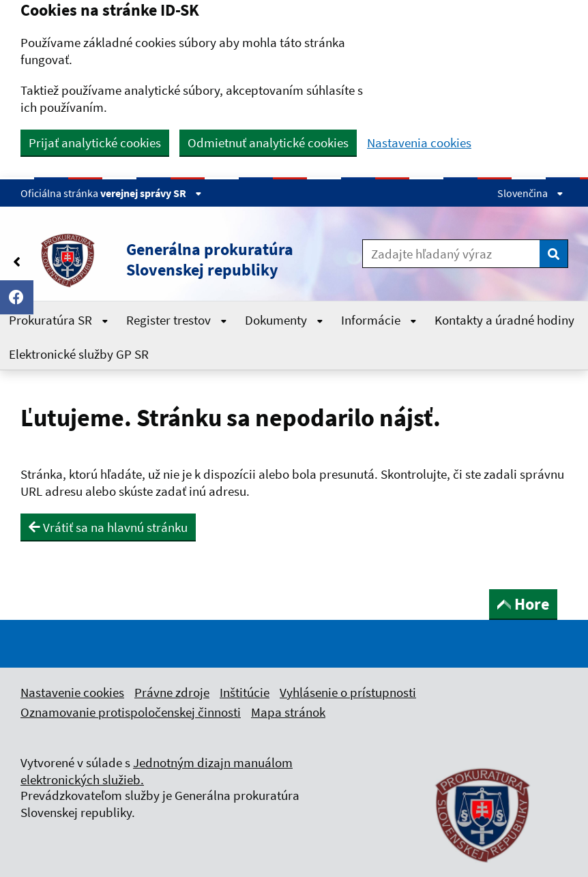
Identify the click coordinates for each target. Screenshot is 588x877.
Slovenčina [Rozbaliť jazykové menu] (530, 193)
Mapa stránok (288, 712)
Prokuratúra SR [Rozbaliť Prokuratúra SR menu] (59, 320)
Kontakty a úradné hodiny (504, 320)
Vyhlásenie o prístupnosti (348, 692)
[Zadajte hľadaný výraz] (451, 254)
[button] (180, 260)
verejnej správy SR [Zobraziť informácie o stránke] (151, 193)
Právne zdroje (172, 692)
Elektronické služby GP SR (79, 354)
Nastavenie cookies (72, 692)
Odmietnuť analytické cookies (268, 143)
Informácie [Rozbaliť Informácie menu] (379, 320)
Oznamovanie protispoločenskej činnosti (131, 712)
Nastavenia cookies (419, 143)
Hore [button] (523, 604)
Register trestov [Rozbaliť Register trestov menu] (177, 320)
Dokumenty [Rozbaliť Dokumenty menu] (284, 320)
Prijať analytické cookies (95, 143)
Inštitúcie (245, 692)
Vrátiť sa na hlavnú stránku (108, 527)
